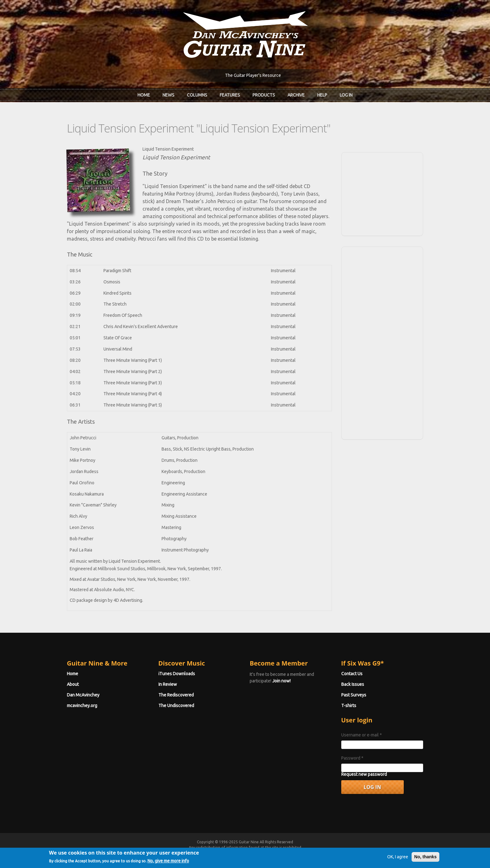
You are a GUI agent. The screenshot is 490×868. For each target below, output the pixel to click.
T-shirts (349, 706)
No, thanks (426, 859)
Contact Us (352, 674)
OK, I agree (398, 859)
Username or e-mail (362, 735)
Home (144, 95)
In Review (168, 684)
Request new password (364, 774)
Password (352, 758)
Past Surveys (354, 695)
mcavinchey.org (82, 706)
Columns (197, 95)
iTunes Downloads (177, 674)
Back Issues (353, 684)
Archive (296, 95)
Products (264, 95)
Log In (346, 95)
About (73, 684)
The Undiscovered (176, 706)
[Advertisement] (382, 193)
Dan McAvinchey (83, 695)
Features (230, 95)
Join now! (281, 681)
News (168, 95)
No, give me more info (168, 863)
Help (322, 95)
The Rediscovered (176, 695)
